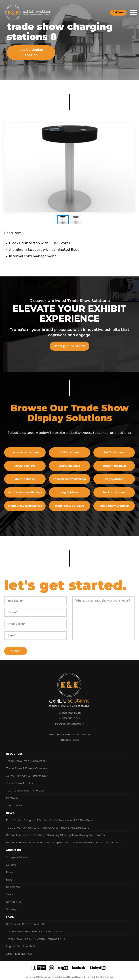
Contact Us (13, 898)
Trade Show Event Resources (26, 758)
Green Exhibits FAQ (19, 950)
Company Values (17, 854)
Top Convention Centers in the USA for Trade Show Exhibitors (48, 824)
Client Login (14, 802)
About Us (13, 847)
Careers (11, 861)
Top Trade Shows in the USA (25, 787)
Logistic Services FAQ (20, 943)
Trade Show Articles (19, 780)
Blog (9, 876)
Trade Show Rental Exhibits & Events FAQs (34, 928)
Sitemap (11, 906)
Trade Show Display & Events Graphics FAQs (35, 936)
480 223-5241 (69, 737)
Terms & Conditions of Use (100, 974)
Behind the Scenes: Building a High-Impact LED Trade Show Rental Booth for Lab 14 (62, 839)
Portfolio (12, 795)
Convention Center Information (27, 772)
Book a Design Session (31, 51)
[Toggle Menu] (133, 13)
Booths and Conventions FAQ (26, 921)
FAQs (10, 913)
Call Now (118, 13)
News (10, 810)
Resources (14, 750)
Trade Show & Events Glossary (26, 765)
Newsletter (13, 884)
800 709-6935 (71, 709)
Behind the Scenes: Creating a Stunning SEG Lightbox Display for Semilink (55, 832)
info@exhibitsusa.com (70, 720)
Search (11, 891)
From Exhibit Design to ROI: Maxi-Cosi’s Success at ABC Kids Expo (49, 817)
